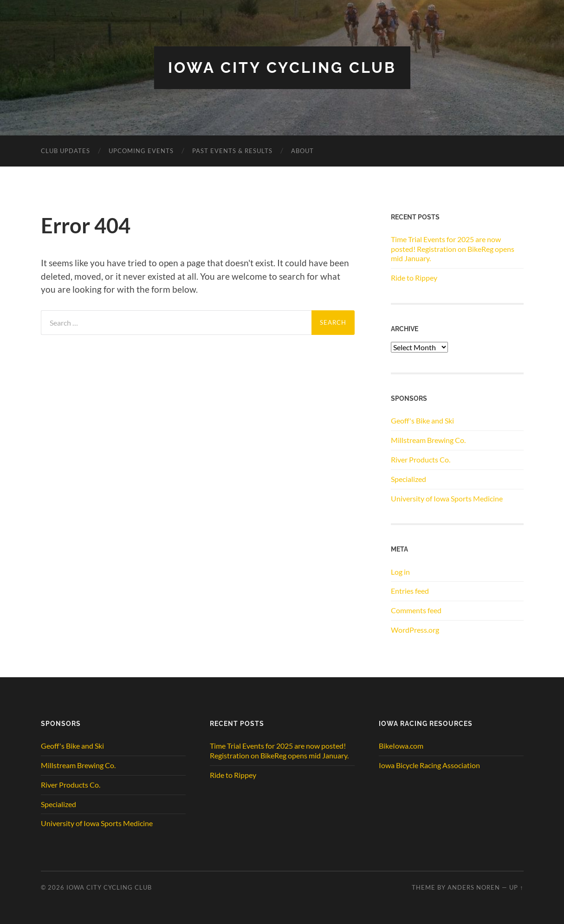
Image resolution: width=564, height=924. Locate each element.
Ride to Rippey (414, 278)
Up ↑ (516, 887)
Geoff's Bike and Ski (422, 420)
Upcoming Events (141, 151)
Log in (400, 572)
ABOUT (302, 151)
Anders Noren (474, 887)
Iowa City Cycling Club (282, 67)
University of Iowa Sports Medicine (447, 498)
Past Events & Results (232, 151)
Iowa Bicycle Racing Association (429, 765)
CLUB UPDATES (65, 151)
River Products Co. (421, 459)
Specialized (408, 479)
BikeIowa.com (401, 746)
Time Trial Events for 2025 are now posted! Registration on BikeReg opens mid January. (453, 249)
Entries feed (410, 591)
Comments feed (416, 610)
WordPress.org (415, 630)
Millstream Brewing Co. (428, 440)
